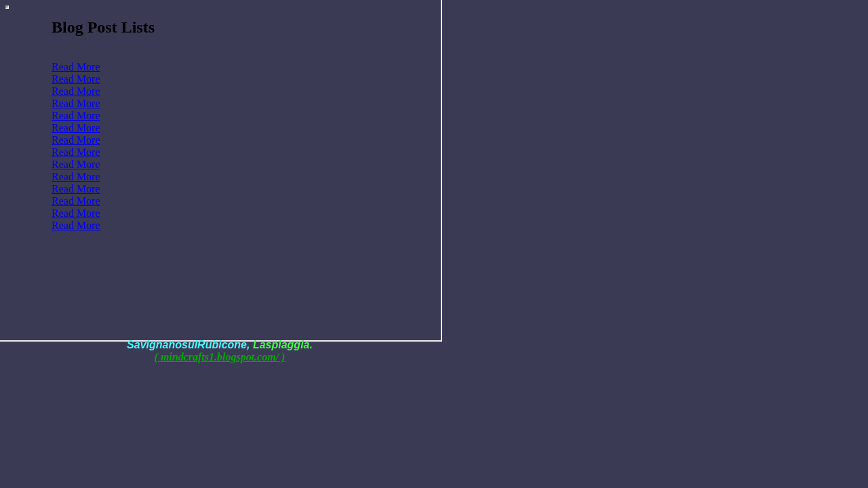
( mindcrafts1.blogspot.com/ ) (220, 357)
